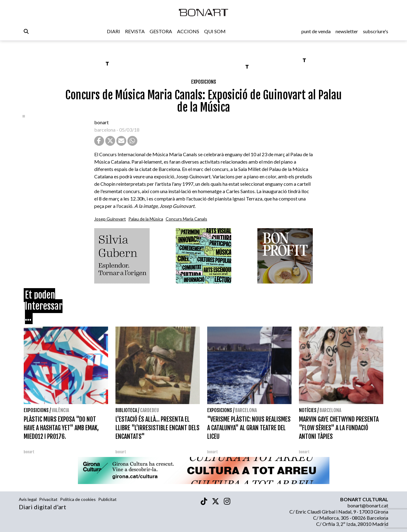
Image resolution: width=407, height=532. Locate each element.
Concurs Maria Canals (186, 219)
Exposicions (204, 82)
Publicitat (107, 499)
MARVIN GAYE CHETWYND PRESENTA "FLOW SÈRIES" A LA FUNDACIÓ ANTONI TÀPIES (339, 428)
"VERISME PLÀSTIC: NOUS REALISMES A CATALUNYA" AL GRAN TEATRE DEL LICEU (249, 428)
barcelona (105, 130)
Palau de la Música (146, 219)
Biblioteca (126, 410)
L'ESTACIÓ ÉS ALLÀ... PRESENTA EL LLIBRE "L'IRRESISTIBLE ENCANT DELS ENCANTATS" (157, 428)
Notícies (308, 410)
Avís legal (28, 499)
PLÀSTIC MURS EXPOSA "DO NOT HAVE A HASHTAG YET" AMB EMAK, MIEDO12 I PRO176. (61, 428)
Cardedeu (149, 410)
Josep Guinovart (110, 219)
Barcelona (246, 410)
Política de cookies (78, 499)
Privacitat (48, 499)
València (60, 410)
